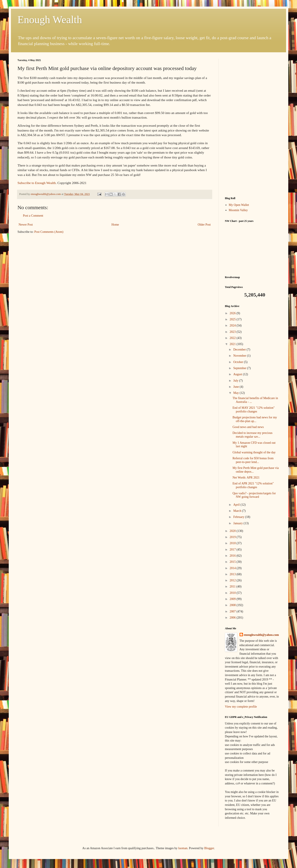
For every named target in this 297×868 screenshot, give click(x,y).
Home (115, 225)
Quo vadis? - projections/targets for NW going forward (254, 495)
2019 (233, 537)
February (239, 517)
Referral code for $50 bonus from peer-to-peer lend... (253, 460)
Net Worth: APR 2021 (246, 478)
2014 (233, 568)
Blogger (209, 848)
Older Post (204, 225)
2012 (233, 580)
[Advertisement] (252, 125)
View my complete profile (241, 707)
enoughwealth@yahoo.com (261, 635)
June (236, 387)
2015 (233, 562)
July (236, 381)
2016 (233, 556)
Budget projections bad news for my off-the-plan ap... (255, 419)
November (240, 356)
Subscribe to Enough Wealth (37, 183)
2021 (233, 344)
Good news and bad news (248, 427)
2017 (233, 550)
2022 (233, 338)
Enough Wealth (50, 20)
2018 (233, 543)
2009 (233, 599)
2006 (233, 618)
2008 (233, 605)
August (238, 374)
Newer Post (26, 225)
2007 (233, 611)
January (238, 523)
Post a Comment (33, 216)
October (239, 362)
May (236, 393)
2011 (233, 587)
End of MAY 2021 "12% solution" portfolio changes (254, 410)
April (237, 505)
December (240, 350)
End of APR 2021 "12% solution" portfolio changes (253, 485)
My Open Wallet (239, 205)
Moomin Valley (238, 210)
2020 (233, 531)
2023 (233, 332)
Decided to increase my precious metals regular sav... (253, 435)
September (240, 368)
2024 (233, 325)
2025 (233, 319)
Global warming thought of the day (254, 452)
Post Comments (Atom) (49, 232)
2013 (233, 574)
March (238, 511)
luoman (183, 848)
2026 (233, 313)
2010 (233, 593)
